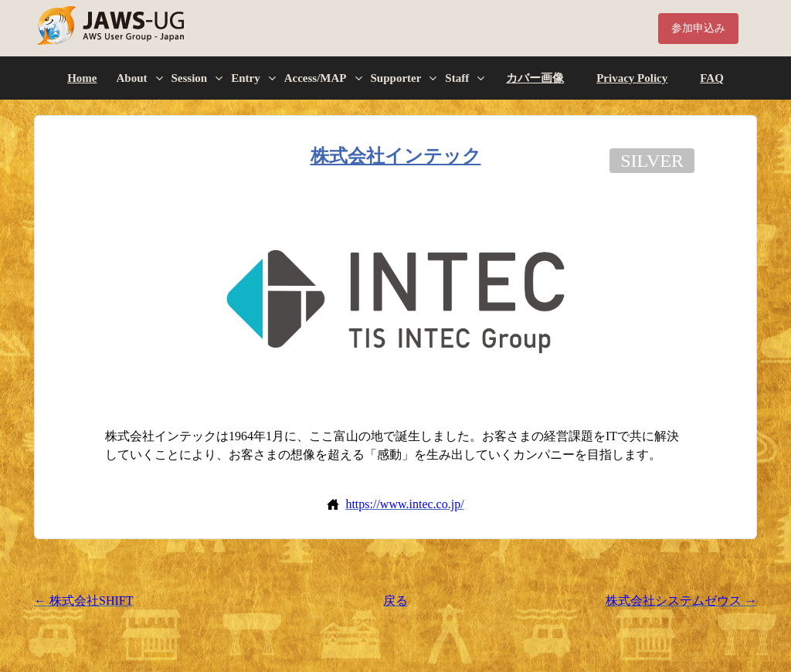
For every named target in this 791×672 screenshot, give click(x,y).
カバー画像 (535, 78)
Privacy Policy (632, 78)
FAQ (712, 78)
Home (82, 78)
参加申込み (698, 28)
